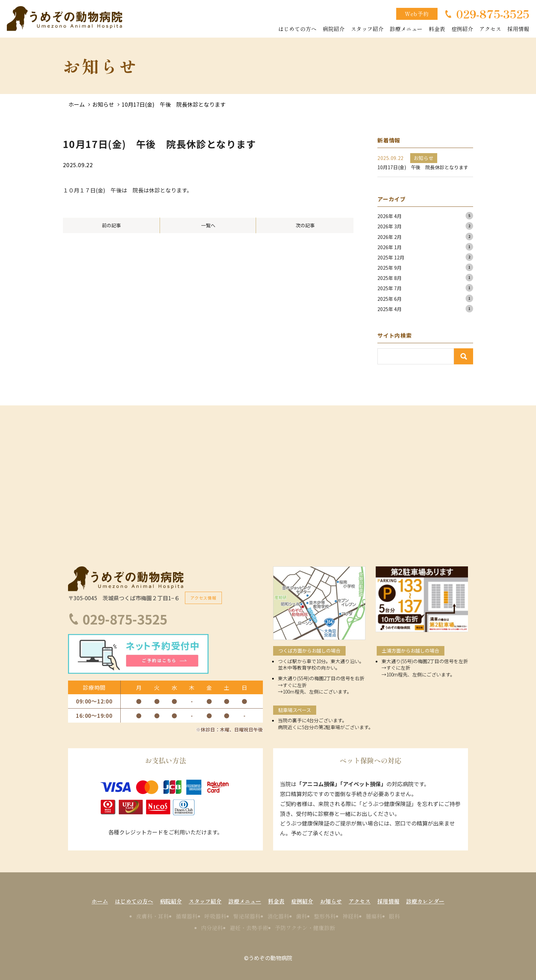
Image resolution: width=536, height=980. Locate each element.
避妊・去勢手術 (249, 928)
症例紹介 (462, 29)
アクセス (490, 29)
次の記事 (305, 225)
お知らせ (103, 104)
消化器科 (278, 916)
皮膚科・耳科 (152, 916)
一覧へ (208, 225)
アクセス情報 (203, 598)
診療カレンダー (425, 901)
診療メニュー (406, 29)
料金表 (437, 29)
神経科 (351, 916)
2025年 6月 (390, 299)
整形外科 (325, 916)
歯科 (301, 916)
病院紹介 (334, 29)
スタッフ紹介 (367, 29)
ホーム (77, 104)
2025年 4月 (390, 309)
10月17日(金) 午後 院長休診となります (174, 104)
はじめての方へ (297, 29)
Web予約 (417, 14)
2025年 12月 (391, 257)
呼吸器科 (215, 916)
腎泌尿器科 (247, 916)
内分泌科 (212, 928)
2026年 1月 (390, 247)
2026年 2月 (390, 237)
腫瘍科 (374, 916)
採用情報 (518, 29)
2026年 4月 (390, 216)
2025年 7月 (390, 288)
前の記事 (111, 225)
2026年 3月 (390, 226)
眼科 (394, 916)
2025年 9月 (390, 268)
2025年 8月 (390, 278)
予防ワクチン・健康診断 (305, 928)
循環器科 (187, 916)
